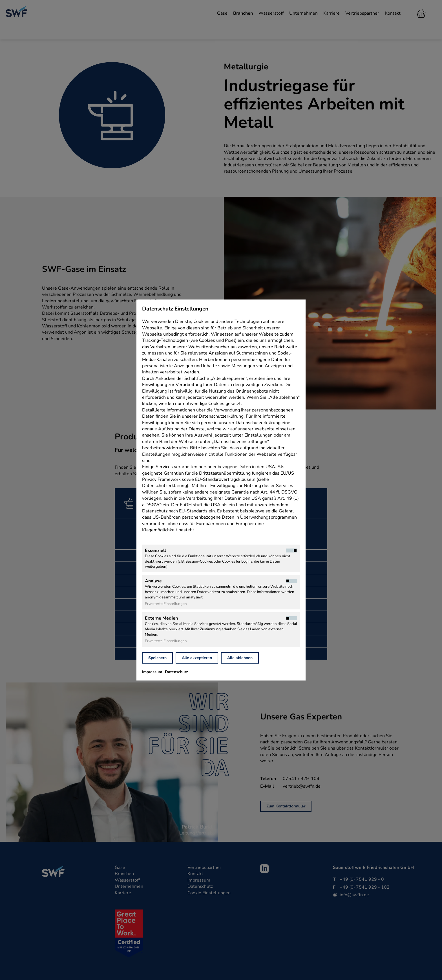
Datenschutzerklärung (221, 416)
